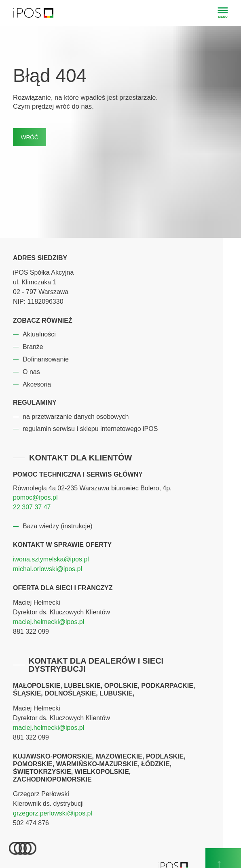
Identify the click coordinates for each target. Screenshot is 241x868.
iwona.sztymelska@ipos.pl (51, 559)
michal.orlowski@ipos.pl (48, 569)
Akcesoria (37, 384)
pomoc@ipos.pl (35, 497)
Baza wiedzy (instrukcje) (58, 526)
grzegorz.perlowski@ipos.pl (53, 813)
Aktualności (39, 334)
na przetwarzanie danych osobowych (76, 417)
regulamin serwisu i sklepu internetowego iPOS (90, 429)
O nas (31, 372)
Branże (33, 347)
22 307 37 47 (32, 507)
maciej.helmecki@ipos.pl (49, 622)
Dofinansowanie (46, 359)
